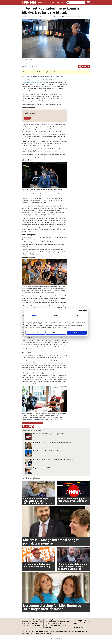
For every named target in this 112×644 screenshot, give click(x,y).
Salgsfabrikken (56, 627)
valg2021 (25, 426)
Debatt (46, 2)
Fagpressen (40, 635)
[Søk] (83, 3)
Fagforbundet (54, 623)
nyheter (41, 426)
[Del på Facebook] (79, 67)
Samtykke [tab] (35, 315)
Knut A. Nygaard (35, 627)
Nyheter (40, 2)
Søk (66, 1)
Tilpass (56, 333)
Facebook (57, 629)
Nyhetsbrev (60, 2)
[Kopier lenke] (89, 67)
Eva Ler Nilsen (37, 623)
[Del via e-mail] (85, 67)
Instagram (48, 631)
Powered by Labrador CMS (56, 642)
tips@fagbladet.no (64, 625)
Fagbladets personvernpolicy (43, 637)
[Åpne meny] (88, 3)
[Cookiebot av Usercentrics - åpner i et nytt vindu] (80, 310)
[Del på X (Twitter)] (82, 67)
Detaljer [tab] (56, 315)
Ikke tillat (35, 333)
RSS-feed (80, 631)
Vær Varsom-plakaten (75, 635)
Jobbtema (52, 2)
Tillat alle (77, 333)
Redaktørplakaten (61, 635)
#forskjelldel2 (33, 426)
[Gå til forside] (29, 3)
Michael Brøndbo (36, 625)
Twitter (64, 629)
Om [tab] (77, 315)
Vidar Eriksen (37, 629)
